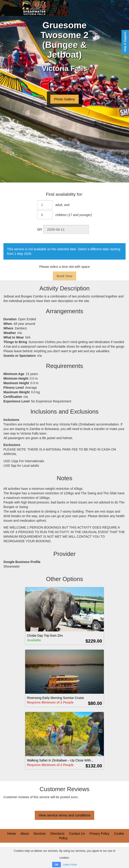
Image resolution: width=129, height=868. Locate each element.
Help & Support (125, 42)
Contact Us (77, 834)
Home (12, 834)
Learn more (70, 865)
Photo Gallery (65, 99)
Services (40, 834)
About (25, 834)
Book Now (64, 276)
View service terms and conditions (65, 815)
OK (57, 865)
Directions (57, 834)
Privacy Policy (99, 834)
